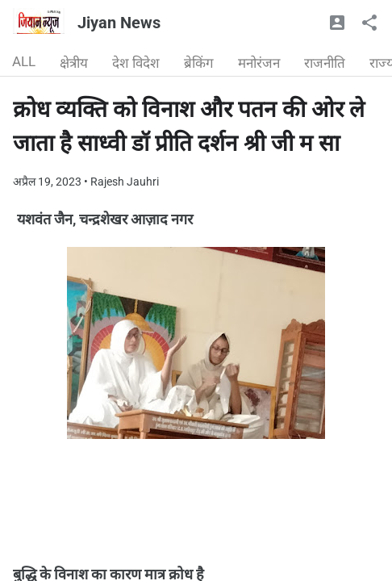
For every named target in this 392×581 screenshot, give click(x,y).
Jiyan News (119, 23)
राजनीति (325, 63)
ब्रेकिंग (199, 63)
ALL (24, 61)
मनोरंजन (259, 63)
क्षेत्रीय (74, 63)
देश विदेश (136, 63)
